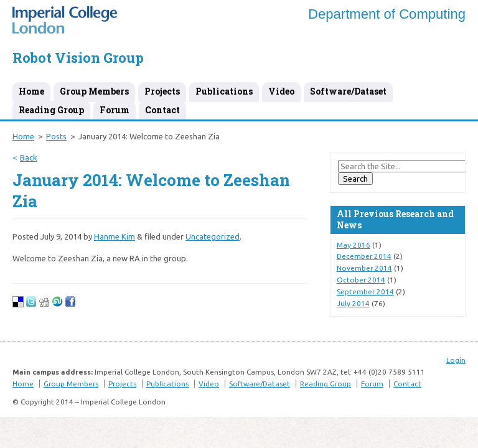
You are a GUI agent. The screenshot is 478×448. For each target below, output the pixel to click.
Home (31, 91)
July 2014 (353, 303)
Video (281, 91)
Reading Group (51, 110)
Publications (224, 91)
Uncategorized (213, 236)
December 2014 (364, 256)
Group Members (94, 91)
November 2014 (364, 268)
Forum (115, 110)
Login (456, 360)
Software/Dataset (348, 91)
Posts (56, 136)
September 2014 (365, 292)
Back (29, 157)
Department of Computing (387, 14)
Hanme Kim (115, 236)
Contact (162, 110)
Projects (162, 91)
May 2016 (354, 245)
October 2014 (361, 280)
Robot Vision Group (78, 58)
